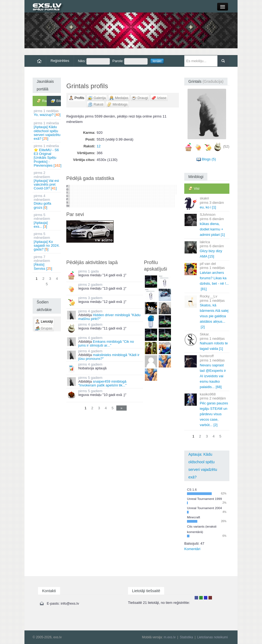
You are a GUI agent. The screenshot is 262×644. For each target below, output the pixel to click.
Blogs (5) (209, 159)
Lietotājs (196, 598)
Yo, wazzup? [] (47, 113)
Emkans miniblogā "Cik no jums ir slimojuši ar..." (106, 343)
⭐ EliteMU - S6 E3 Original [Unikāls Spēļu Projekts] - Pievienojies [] (47, 156)
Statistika (186, 637)
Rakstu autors (201, 598)
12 (99, 146)
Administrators (210, 598)
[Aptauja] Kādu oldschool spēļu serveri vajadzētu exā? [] (47, 131)
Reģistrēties (60, 61)
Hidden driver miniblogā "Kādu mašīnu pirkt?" (109, 317)
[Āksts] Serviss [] (47, 263)
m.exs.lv (170, 637)
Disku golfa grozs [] (47, 202)
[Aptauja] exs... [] (47, 221)
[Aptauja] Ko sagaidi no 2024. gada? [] (47, 242)
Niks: (94, 61)
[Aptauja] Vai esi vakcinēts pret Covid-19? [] (47, 180)
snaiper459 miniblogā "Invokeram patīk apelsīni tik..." (102, 383)
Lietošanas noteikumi (212, 637)
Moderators (206, 598)
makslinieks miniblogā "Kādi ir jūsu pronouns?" (109, 357)
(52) (226, 147)
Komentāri (192, 549)
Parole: (130, 61)
